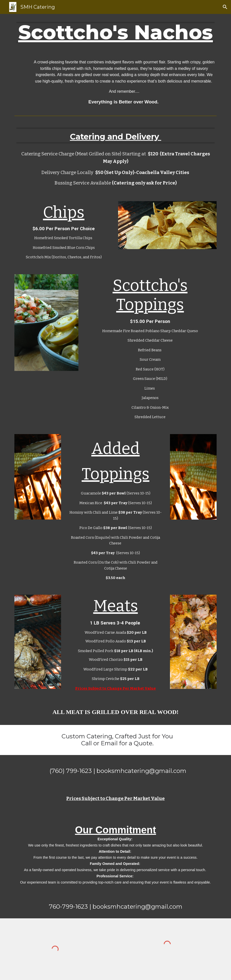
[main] (115, 32)
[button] (225, 7)
